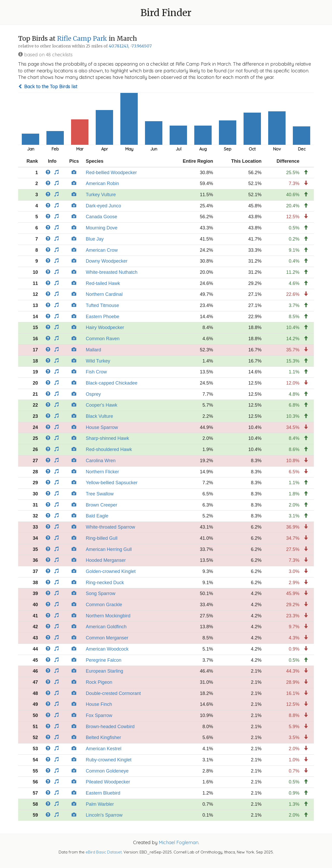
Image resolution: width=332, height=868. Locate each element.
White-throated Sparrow (110, 527)
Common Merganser (107, 638)
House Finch (99, 704)
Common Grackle (104, 605)
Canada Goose (102, 217)
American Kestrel (104, 749)
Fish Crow (96, 372)
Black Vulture (99, 416)
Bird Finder (166, 13)
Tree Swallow (100, 494)
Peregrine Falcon (104, 660)
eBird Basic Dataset (104, 852)
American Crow (102, 250)
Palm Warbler (100, 804)
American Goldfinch (106, 627)
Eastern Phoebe (103, 317)
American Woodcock (107, 649)
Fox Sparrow (99, 715)
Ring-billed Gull (102, 538)
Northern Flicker (102, 472)
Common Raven (103, 339)
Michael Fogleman (179, 842)
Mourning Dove (102, 228)
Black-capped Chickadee (112, 383)
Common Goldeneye (107, 771)
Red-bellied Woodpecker (111, 173)
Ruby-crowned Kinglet (109, 760)
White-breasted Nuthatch (112, 272)
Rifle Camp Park (82, 39)
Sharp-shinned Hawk (108, 438)
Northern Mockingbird (108, 616)
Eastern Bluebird (103, 793)
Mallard (94, 350)
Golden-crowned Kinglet (111, 571)
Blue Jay (95, 239)
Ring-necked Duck (105, 583)
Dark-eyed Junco (103, 206)
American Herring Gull (109, 549)
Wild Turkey (98, 361)
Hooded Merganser (106, 560)
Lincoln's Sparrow (104, 815)
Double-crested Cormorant (113, 693)
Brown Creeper (102, 505)
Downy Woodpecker (107, 261)
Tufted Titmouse (102, 305)
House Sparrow (102, 427)
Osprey (93, 394)
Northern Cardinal (104, 294)
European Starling (105, 671)
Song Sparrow (101, 593)
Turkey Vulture (101, 195)
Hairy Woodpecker (105, 327)
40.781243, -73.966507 (130, 46)
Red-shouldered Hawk (109, 449)
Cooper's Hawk (102, 405)
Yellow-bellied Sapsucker (112, 483)
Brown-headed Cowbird (110, 727)
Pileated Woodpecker (108, 782)
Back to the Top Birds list (48, 87)
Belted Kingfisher (103, 737)
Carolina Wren (101, 461)
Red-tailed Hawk (103, 283)
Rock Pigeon (99, 682)
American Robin (102, 183)
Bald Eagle (97, 516)
